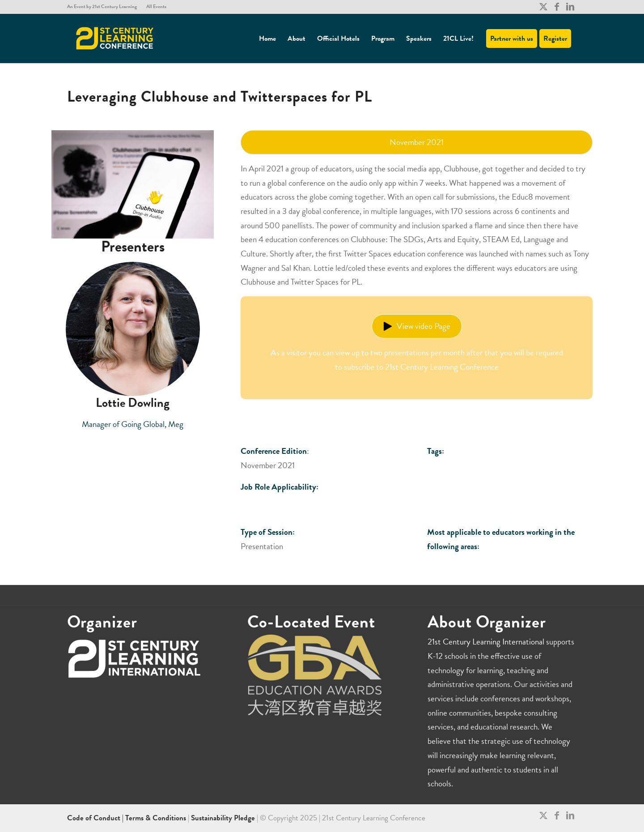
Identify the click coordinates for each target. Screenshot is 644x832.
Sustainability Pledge (224, 818)
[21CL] (115, 38)
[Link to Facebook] (557, 7)
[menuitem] (104, 7)
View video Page (417, 326)
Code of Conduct (95, 818)
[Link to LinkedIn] (570, 7)
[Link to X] (543, 7)
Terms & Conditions (156, 818)
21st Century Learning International (486, 642)
